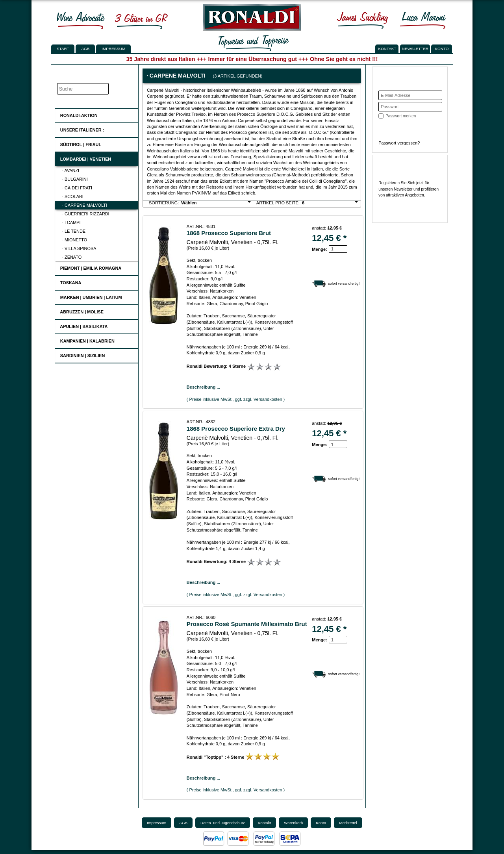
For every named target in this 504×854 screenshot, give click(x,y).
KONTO (442, 49)
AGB (85, 49)
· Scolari (73, 196)
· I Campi (71, 222)
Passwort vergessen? (399, 143)
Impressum (113, 49)
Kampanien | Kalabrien (85, 340)
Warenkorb (293, 823)
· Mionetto (75, 240)
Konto (321, 823)
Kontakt (265, 823)
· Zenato (72, 257)
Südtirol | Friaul (78, 144)
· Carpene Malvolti (85, 205)
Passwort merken (401, 116)
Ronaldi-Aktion (77, 114)
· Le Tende (74, 231)
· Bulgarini (75, 179)
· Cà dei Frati (77, 188)
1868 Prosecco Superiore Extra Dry (236, 429)
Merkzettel (348, 823)
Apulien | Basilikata (82, 325)
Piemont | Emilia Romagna (89, 267)
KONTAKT (387, 49)
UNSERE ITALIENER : (80, 129)
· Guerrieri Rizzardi (86, 214)
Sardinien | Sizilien (80, 355)
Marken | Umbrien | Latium (89, 296)
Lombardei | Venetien (83, 158)
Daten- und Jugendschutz (223, 823)
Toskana (69, 282)
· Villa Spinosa (79, 248)
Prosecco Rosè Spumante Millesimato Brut (247, 624)
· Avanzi (71, 170)
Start (63, 49)
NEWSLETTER (415, 49)
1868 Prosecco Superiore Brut (229, 233)
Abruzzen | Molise (80, 311)
